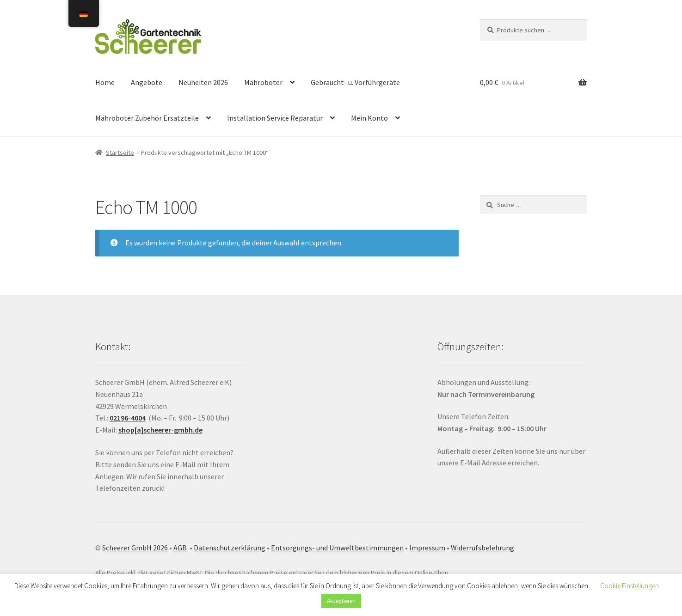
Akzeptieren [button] (341, 601)
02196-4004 (128, 418)
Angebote (147, 82)
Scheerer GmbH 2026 (135, 548)
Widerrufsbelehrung (482, 548)
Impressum (427, 548)
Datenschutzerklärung (230, 548)
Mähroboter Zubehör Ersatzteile (147, 118)
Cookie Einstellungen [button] (630, 586)
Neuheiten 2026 (203, 82)
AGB (181, 548)
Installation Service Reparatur (275, 118)
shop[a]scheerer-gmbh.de (160, 430)
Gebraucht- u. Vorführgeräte (355, 82)
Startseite (120, 152)
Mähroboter (263, 82)
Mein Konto (369, 118)
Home (105, 82)
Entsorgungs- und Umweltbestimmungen (337, 548)
